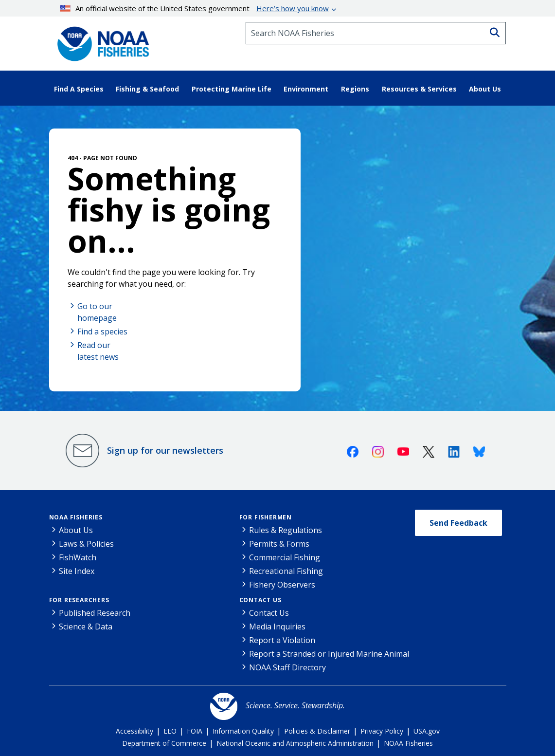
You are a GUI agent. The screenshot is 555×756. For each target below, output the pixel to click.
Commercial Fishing (285, 557)
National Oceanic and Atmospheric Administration (295, 743)
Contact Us (260, 600)
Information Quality (243, 731)
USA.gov (427, 731)
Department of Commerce (164, 743)
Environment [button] (306, 89)
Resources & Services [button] (419, 89)
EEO (170, 731)
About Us (76, 530)
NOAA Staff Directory (287, 667)
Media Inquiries (277, 627)
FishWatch (78, 557)
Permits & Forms (279, 544)
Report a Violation (282, 640)
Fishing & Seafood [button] (147, 89)
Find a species (102, 332)
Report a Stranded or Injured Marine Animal (329, 654)
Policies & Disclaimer (317, 731)
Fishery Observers (282, 585)
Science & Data (86, 627)
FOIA (195, 731)
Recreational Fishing (286, 571)
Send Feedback (458, 523)
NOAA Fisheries (76, 517)
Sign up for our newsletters (165, 450)
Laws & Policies (86, 544)
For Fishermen (266, 517)
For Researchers (79, 600)
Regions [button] (355, 89)
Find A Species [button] (79, 89)
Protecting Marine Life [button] (232, 89)
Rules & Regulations (286, 530)
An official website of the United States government (194, 8)
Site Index (77, 571)
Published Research (95, 613)
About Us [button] (485, 89)
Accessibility (134, 731)
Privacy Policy (382, 731)
